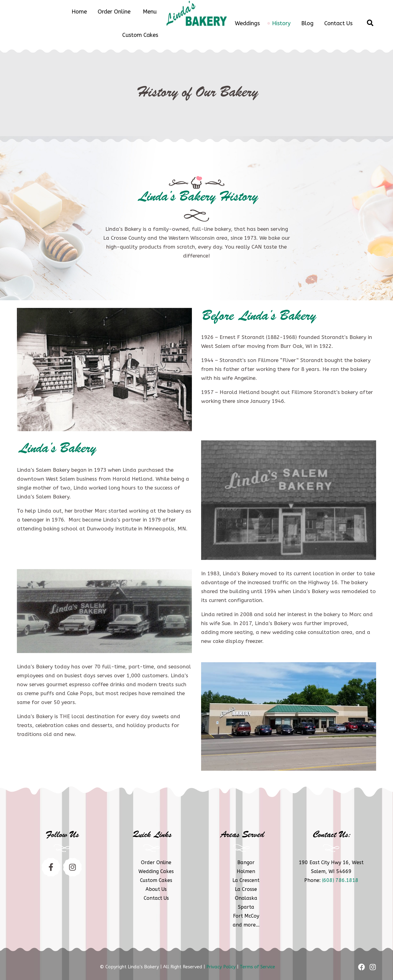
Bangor (246, 862)
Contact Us (338, 23)
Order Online (114, 12)
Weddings (247, 23)
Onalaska (246, 898)
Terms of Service (257, 967)
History (281, 23)
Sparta (246, 907)
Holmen (246, 871)
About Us (156, 889)
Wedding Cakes (156, 871)
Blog (307, 23)
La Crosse (246, 889)
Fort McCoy (246, 916)
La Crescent (246, 880)
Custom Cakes (140, 35)
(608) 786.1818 (340, 880)
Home (79, 12)
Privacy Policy (221, 967)
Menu (150, 12)
